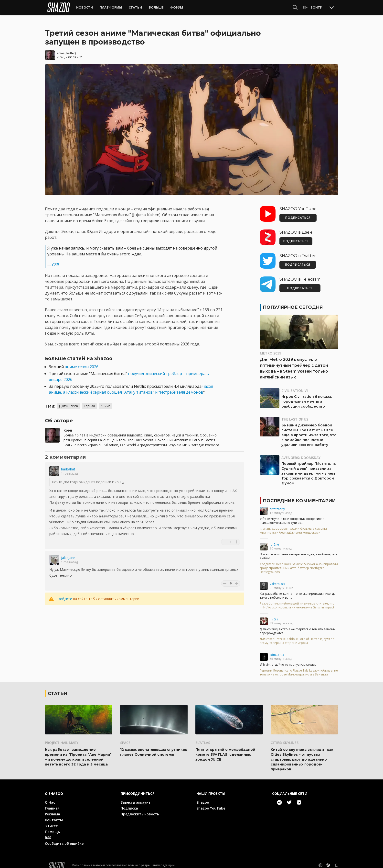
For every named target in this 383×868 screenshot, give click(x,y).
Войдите (65, 594)
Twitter (70, 49)
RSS (48, 833)
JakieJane (68, 553)
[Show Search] (295, 7)
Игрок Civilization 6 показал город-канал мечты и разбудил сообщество (307, 397)
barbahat (68, 465)
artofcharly (277, 505)
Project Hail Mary (62, 738)
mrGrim (275, 615)
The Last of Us (295, 415)
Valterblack (277, 579)
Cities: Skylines (285, 738)
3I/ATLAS (203, 738)
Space (125, 738)
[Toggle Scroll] (332, 7)
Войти (316, 7)
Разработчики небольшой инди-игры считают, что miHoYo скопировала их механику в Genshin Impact (297, 601)
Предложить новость (140, 809)
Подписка (129, 804)
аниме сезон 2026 (82, 362)
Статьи (135, 7)
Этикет (51, 821)
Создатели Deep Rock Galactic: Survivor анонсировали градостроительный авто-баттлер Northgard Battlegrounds (299, 564)
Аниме (106, 402)
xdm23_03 (277, 650)
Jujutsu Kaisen (69, 402)
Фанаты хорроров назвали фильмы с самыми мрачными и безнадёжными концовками (293, 526)
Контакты (54, 815)
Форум (177, 7)
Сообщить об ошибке (64, 839)
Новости (85, 7)
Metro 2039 (271, 349)
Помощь (52, 827)
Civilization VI (295, 386)
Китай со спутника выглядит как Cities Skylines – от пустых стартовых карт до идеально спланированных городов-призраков (302, 755)
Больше (156, 7)
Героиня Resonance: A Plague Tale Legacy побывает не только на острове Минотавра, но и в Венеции (299, 668)
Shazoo (203, 798)
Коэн (60, 49)
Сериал (89, 402)
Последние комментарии (299, 496)
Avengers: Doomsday (301, 453)
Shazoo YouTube (211, 804)
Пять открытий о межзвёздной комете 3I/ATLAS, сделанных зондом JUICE (225, 750)
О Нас (50, 798)
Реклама (53, 809)
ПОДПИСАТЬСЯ (298, 213)
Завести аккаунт (136, 798)
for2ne (274, 540)
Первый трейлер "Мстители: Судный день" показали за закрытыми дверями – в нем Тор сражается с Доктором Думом (309, 469)
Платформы (111, 7)
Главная (52, 804)
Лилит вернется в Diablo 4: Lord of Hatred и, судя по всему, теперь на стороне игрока (297, 637)
